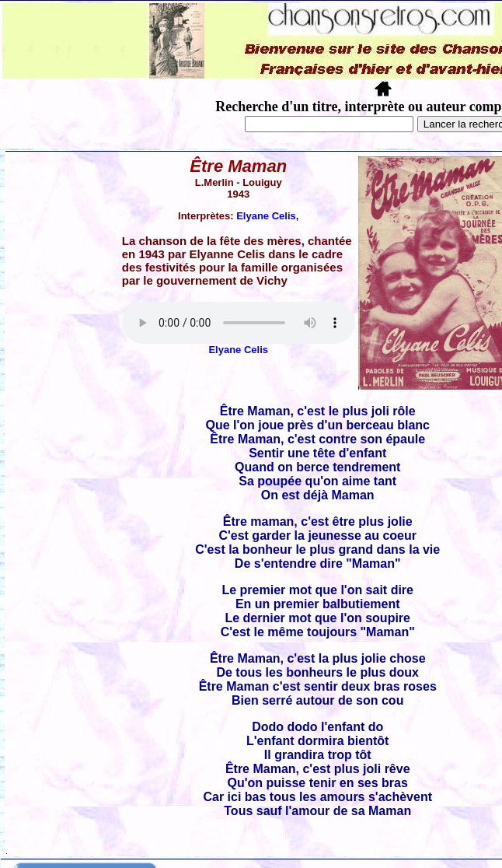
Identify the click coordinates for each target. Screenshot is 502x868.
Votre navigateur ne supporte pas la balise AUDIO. (239, 323)
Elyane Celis (266, 216)
